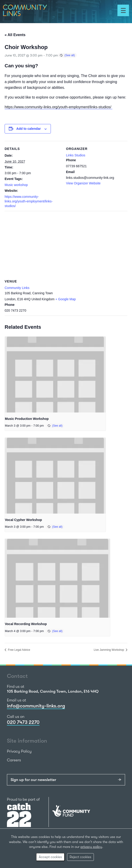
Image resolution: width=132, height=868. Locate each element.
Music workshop (16, 185)
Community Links (17, 288)
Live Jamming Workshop (109, 650)
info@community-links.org (36, 706)
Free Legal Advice (19, 650)
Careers (14, 760)
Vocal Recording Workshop (26, 624)
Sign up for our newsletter (33, 780)
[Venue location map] (66, 244)
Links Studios (76, 155)
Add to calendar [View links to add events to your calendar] (29, 129)
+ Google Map (66, 299)
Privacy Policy (19, 751)
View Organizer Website (83, 183)
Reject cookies (80, 857)
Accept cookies (50, 857)
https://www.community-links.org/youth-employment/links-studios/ (58, 107)
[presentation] (55, 374)
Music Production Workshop (27, 419)
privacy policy (91, 847)
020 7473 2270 (23, 722)
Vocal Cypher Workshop (23, 520)
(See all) (70, 55)
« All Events (15, 35)
